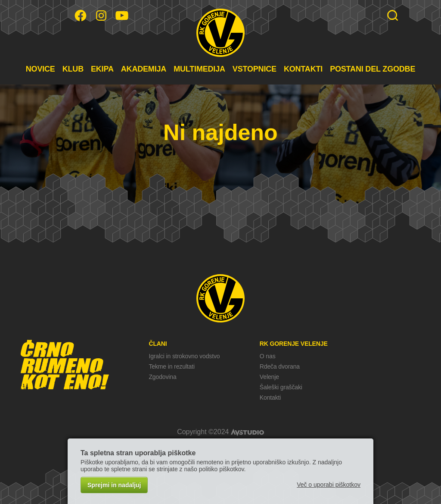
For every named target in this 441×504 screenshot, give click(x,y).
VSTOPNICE (255, 69)
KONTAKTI (303, 69)
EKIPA (102, 69)
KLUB (73, 69)
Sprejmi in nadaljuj (114, 485)
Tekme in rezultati (171, 366)
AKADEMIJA (144, 69)
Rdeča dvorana (280, 366)
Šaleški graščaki (281, 387)
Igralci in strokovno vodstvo (184, 356)
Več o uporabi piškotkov (329, 485)
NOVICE (40, 69)
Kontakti (270, 398)
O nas (268, 356)
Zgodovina (162, 377)
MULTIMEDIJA (199, 69)
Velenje (269, 377)
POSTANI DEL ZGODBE (373, 69)
